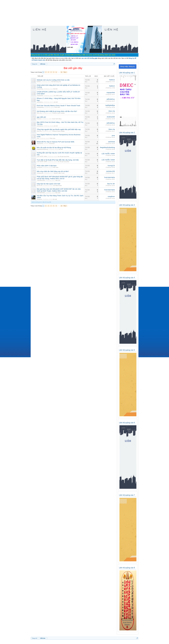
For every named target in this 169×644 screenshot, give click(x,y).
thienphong (40, 89)
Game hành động (57, 119)
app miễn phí (41, 117)
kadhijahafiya (40, 107)
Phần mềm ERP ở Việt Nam (47, 166)
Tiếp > (65, 72)
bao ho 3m (40, 186)
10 (61, 72)
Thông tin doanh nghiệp (58, 113)
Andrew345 (111, 117)
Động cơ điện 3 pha (59, 173)
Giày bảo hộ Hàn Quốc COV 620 (49, 184)
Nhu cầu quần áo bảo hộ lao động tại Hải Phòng (54, 148)
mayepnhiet (40, 95)
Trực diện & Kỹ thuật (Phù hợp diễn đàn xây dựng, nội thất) (58, 160)
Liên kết (56, 102)
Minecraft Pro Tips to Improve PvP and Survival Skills (56, 142)
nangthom (40, 199)
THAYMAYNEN (41, 180)
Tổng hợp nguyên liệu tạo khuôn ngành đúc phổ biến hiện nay (59, 129)
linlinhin (39, 82)
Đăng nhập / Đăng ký (128, 66)
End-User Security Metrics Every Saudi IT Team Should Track (59, 106)
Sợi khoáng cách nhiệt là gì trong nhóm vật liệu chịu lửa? (57, 111)
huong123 (40, 167)
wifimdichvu (40, 102)
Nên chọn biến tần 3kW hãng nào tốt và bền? (53, 171)
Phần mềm (57, 107)
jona (38, 138)
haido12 (112, 80)
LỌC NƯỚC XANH (42, 156)
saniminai (112, 142)
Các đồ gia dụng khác (63, 156)
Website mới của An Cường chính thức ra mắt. (53, 80)
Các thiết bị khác (58, 95)
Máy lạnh (58, 180)
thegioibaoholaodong (42, 149)
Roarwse (39, 119)
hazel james (40, 144)
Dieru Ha (39, 113)
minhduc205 (40, 173)
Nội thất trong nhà (56, 82)
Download (52, 144)
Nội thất (55, 89)
